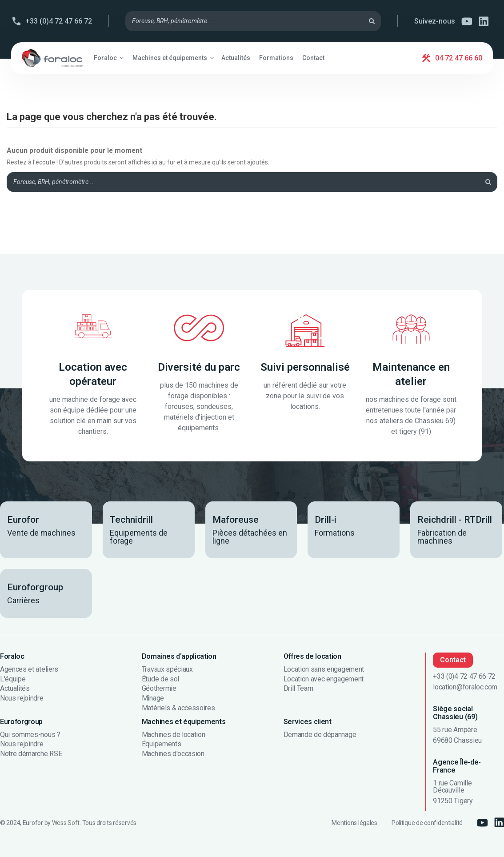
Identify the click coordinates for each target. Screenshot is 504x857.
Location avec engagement (324, 679)
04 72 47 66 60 (459, 58)
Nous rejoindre (22, 698)
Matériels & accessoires (178, 708)
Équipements (161, 744)
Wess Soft (66, 823)
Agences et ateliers (29, 669)
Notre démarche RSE (31, 754)
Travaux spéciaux (167, 669)
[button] (109, 58)
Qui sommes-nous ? (30, 735)
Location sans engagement (324, 669)
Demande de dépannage (320, 735)
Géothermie (159, 689)
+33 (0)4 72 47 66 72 (59, 21)
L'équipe (13, 679)
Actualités (15, 689)
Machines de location (174, 735)
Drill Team (298, 689)
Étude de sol (160, 679)
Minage (153, 698)
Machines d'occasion (173, 754)
